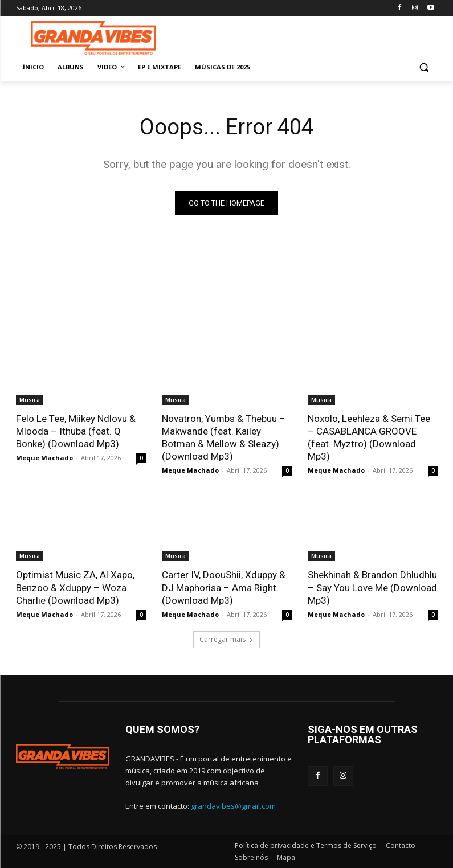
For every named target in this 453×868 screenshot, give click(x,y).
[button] (424, 67)
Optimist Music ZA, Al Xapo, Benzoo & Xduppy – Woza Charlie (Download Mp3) (75, 587)
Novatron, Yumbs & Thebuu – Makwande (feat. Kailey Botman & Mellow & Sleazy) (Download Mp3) (224, 437)
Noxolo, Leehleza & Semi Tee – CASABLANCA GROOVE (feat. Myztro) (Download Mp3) (369, 437)
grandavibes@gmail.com (233, 806)
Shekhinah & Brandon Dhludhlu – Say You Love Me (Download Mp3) (372, 587)
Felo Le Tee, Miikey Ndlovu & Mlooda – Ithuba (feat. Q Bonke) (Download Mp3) (76, 431)
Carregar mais (226, 639)
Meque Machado (44, 458)
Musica (30, 400)
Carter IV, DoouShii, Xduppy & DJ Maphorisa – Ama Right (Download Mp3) (224, 587)
